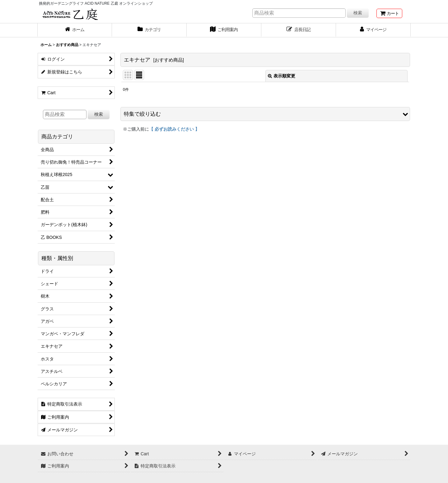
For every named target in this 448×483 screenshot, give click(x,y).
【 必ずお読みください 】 (174, 129)
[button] (265, 114)
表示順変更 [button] (282, 76)
